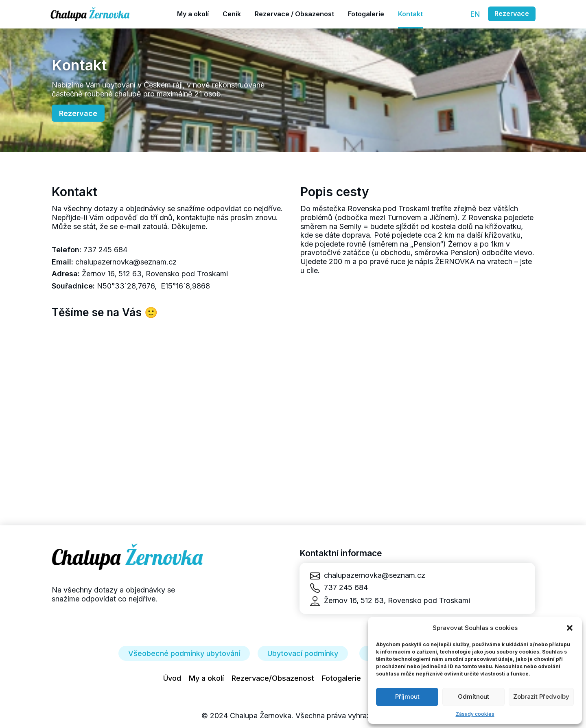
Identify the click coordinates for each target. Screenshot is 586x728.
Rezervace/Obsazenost (273, 678)
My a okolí (206, 678)
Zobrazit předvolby (541, 696)
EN (475, 14)
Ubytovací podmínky (303, 653)
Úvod (172, 678)
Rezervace (512, 13)
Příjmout (407, 696)
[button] (570, 628)
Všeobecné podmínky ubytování (184, 653)
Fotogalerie (341, 678)
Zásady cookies (475, 714)
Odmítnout (473, 696)
